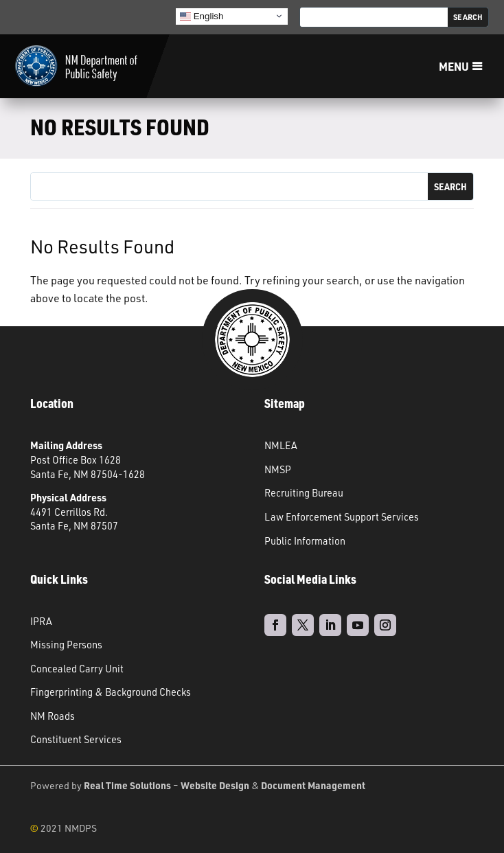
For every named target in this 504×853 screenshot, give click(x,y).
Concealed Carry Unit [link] (77, 668)
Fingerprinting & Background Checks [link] (111, 692)
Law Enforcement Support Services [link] (342, 516)
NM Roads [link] (53, 716)
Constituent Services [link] (76, 739)
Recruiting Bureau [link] (304, 492)
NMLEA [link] (281, 445)
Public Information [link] (305, 541)
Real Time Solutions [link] (127, 785)
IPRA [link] (41, 621)
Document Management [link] (313, 785)
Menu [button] (450, 66)
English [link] (202, 16)
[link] (76, 67)
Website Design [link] (215, 785)
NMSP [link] (278, 469)
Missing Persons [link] (66, 644)
